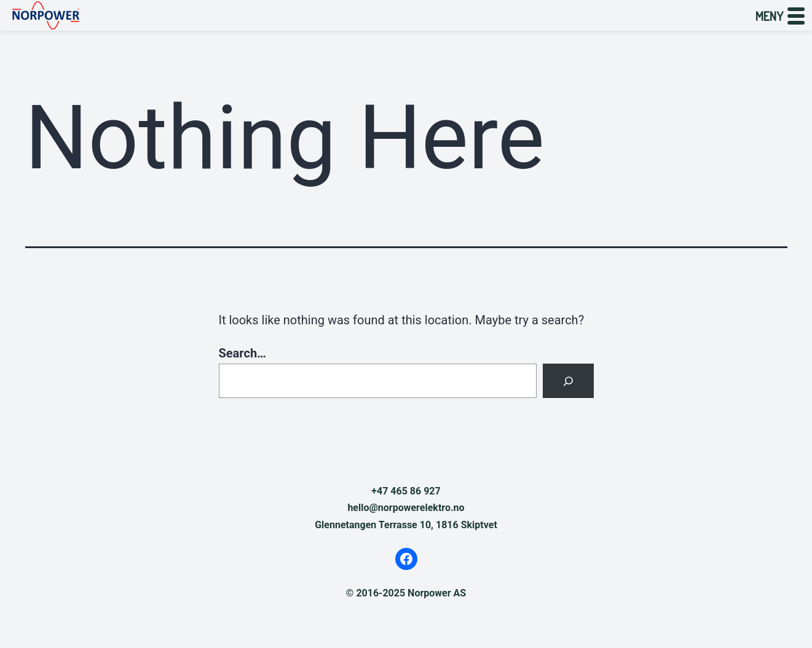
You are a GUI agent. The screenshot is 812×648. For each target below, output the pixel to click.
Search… (242, 353)
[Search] (568, 381)
